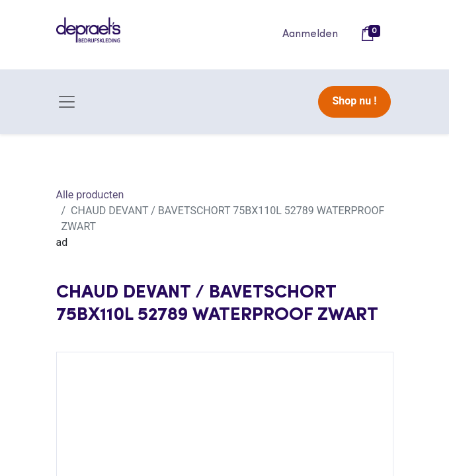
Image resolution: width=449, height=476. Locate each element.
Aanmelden (310, 34)
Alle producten (90, 195)
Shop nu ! (354, 101)
